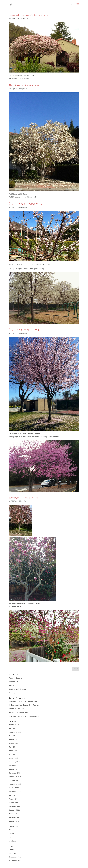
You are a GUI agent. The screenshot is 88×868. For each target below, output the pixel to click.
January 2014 (14, 739)
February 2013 (14, 762)
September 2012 (15, 765)
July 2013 (13, 747)
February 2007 (14, 817)
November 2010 (15, 784)
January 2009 (14, 810)
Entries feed (14, 853)
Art (10, 830)
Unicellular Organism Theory (27, 716)
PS (12, 19)
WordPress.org (15, 861)
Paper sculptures (15, 678)
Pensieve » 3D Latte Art (18, 701)
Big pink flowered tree (23, 498)
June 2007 (13, 814)
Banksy (12, 693)
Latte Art (34, 701)
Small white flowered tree (25, 204)
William (12, 705)
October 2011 (14, 780)
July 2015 (13, 736)
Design (12, 833)
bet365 (11, 712)
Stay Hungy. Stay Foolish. (29, 705)
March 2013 (13, 758)
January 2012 (14, 769)
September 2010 (15, 791)
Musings (12, 841)
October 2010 (14, 788)
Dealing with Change (17, 689)
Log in (11, 849)
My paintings (23, 712)
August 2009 (14, 799)
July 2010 (13, 795)
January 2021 (14, 725)
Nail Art (12, 685)
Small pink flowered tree (25, 330)
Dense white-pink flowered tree (29, 15)
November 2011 (15, 777)
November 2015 (15, 732)
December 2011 (14, 773)
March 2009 (13, 803)
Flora (26, 19)
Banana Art (13, 682)
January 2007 (14, 821)
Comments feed (15, 857)
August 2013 (14, 743)
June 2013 (13, 751)
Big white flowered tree (24, 85)
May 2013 (13, 754)
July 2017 (13, 728)
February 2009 (14, 806)
